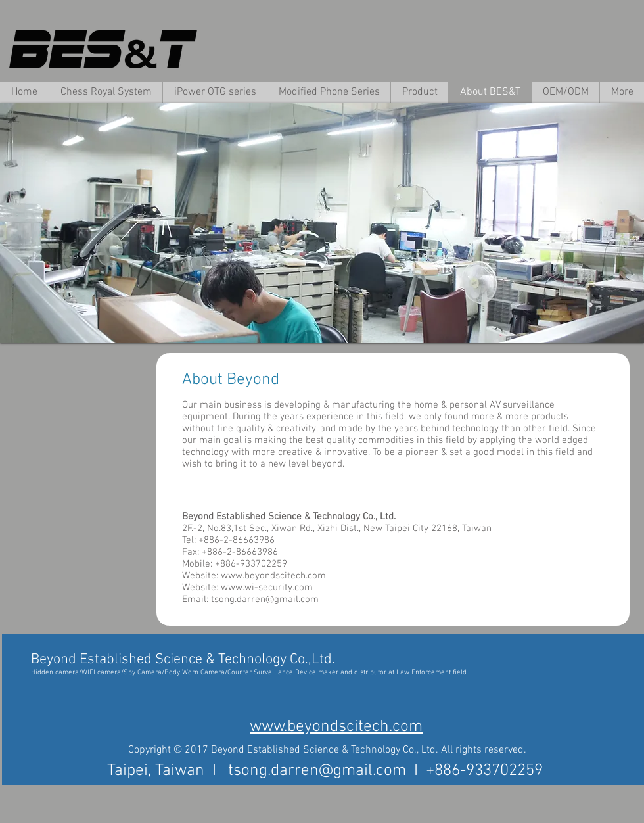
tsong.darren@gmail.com (265, 600)
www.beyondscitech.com (273, 576)
